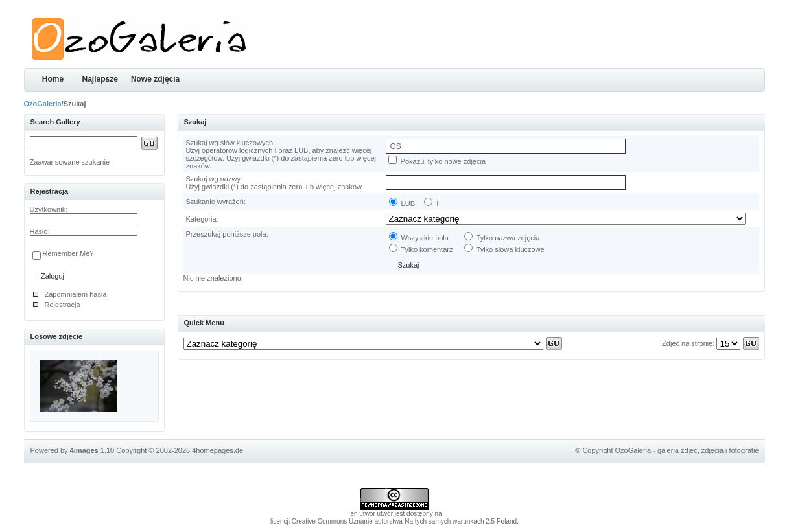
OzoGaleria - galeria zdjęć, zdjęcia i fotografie (687, 450)
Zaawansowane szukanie (70, 162)
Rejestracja (63, 305)
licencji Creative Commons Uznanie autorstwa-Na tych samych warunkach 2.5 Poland (394, 521)
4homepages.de (218, 450)
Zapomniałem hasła (76, 294)
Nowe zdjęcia (155, 79)
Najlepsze (100, 79)
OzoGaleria (43, 104)
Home (53, 79)
